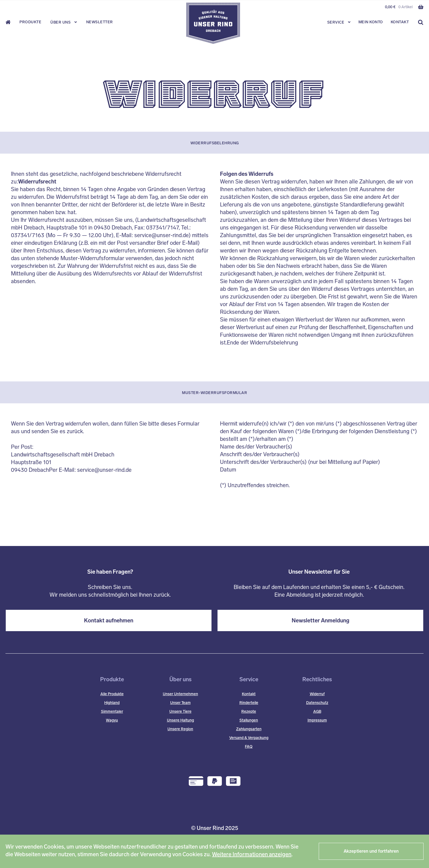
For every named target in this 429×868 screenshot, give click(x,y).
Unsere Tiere (180, 712)
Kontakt (400, 22)
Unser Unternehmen (180, 694)
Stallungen (249, 720)
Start (10, 22)
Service (336, 22)
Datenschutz (317, 703)
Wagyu (112, 720)
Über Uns (60, 22)
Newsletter (100, 22)
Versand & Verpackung (249, 738)
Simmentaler (112, 712)
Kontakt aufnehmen (109, 620)
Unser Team (180, 703)
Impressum (317, 720)
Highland (112, 703)
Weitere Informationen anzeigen (252, 854)
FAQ (249, 747)
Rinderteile (249, 703)
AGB (317, 712)
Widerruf (317, 694)
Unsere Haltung (180, 720)
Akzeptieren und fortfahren (371, 851)
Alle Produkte (112, 694)
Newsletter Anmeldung (321, 620)
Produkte (30, 22)
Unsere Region (180, 729)
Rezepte (249, 712)
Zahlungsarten (249, 729)
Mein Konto (371, 22)
